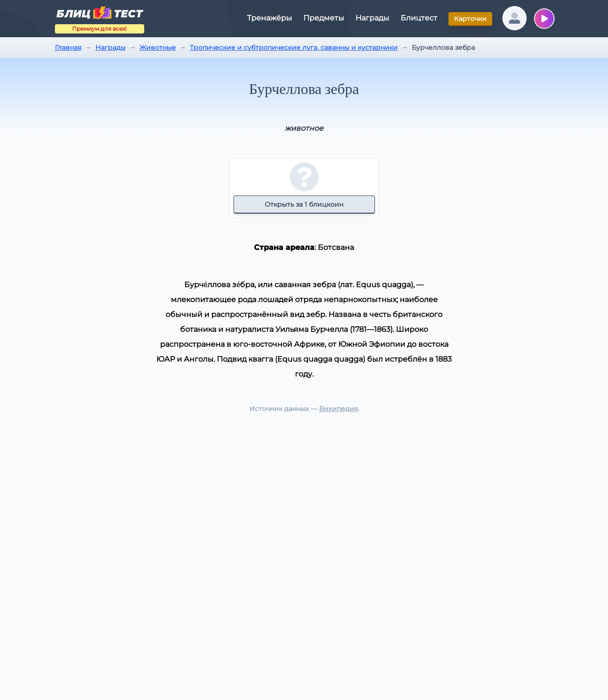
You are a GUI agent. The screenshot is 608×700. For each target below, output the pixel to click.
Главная (68, 47)
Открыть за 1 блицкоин (304, 204)
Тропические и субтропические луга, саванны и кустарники (294, 47)
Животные (158, 47)
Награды (110, 47)
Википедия (338, 409)
